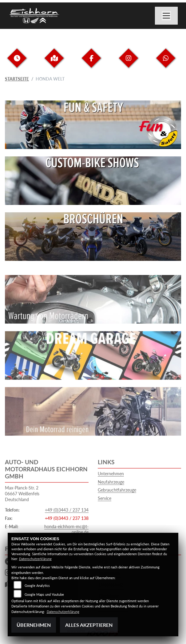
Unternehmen (111, 474)
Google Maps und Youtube (44, 594)
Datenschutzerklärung (35, 559)
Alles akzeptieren (89, 625)
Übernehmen (34, 625)
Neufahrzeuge (111, 482)
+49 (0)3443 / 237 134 (67, 510)
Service (105, 498)
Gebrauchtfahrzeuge (117, 490)
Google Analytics (37, 585)
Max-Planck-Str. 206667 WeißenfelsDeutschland (22, 493)
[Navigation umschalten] (166, 16)
